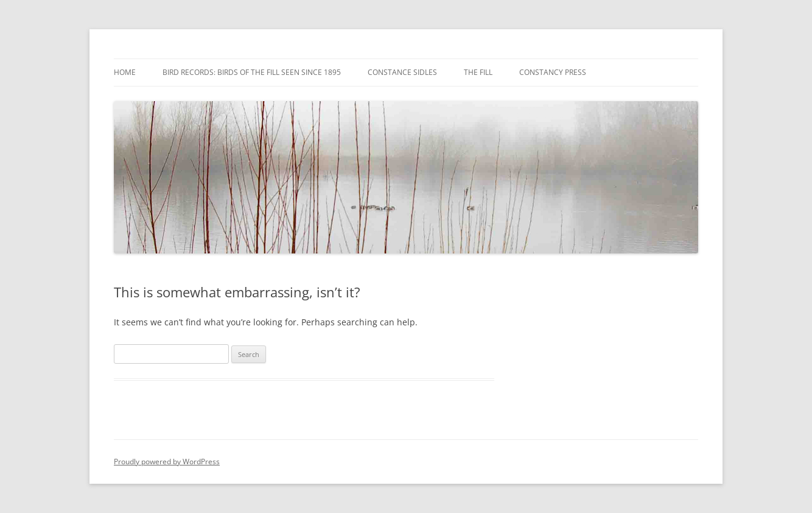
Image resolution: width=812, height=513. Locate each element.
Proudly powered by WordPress (167, 462)
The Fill (478, 72)
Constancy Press (553, 72)
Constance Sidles (402, 72)
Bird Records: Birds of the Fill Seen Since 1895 (252, 72)
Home (125, 72)
